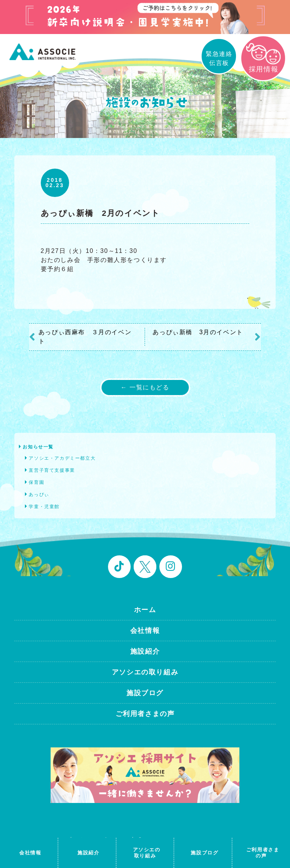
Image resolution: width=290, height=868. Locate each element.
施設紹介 (145, 651)
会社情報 (145, 631)
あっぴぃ (39, 494)
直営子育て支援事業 (52, 470)
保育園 (36, 482)
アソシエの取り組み (145, 672)
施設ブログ (145, 693)
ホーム (145, 610)
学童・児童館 (44, 507)
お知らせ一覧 (38, 447)
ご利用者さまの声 (145, 714)
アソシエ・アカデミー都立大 (62, 458)
